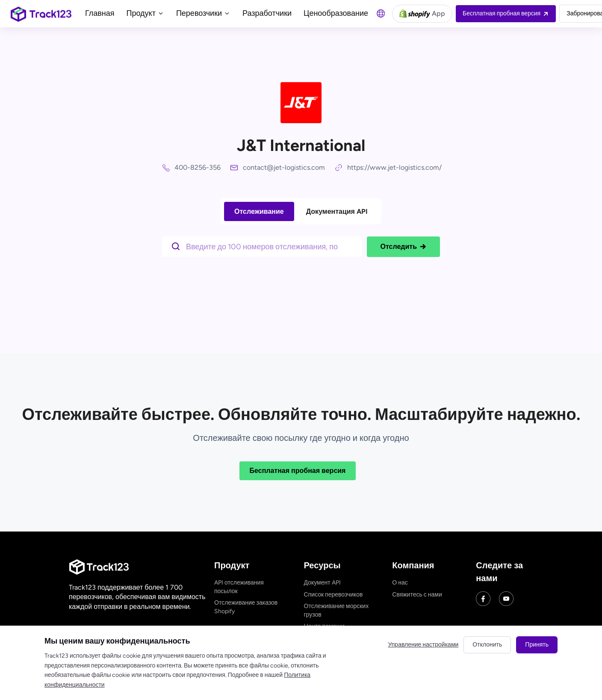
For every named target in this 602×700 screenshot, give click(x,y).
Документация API (337, 211)
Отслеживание (259, 211)
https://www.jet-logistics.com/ (394, 167)
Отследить (403, 247)
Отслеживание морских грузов (336, 610)
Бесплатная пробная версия (298, 471)
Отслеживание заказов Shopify (246, 607)
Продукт (145, 13)
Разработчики (267, 13)
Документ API (322, 583)
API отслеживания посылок (239, 587)
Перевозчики (203, 13)
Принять (537, 645)
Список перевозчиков (333, 595)
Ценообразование (336, 13)
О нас (400, 583)
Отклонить (487, 645)
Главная (100, 13)
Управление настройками (423, 645)
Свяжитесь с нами (417, 595)
